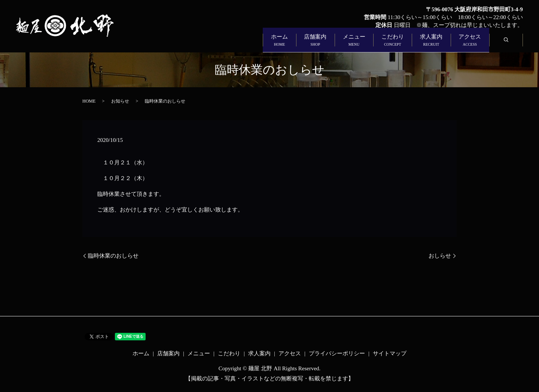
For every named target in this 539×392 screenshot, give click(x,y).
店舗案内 (237, 44)
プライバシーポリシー (337, 353)
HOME (89, 101)
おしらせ (440, 256)
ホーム (183, 44)
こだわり (349, 44)
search (513, 43)
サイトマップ (390, 353)
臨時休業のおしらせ (113, 256)
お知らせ (120, 101)
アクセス (461, 44)
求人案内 (405, 44)
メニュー (293, 44)
